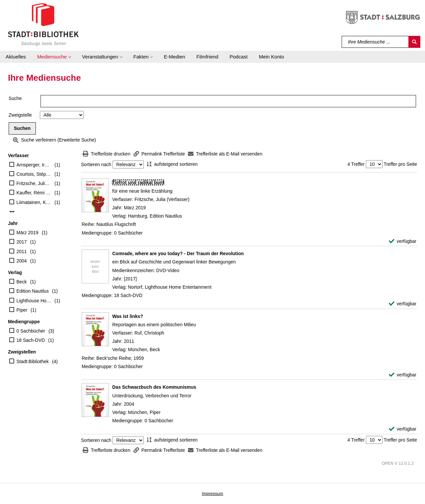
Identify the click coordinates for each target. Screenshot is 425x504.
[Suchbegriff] (375, 42)
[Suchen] (414, 42)
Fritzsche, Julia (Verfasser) (34, 183)
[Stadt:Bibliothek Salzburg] (43, 24)
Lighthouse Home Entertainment (34, 301)
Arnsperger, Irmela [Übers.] (34, 165)
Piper (22, 310)
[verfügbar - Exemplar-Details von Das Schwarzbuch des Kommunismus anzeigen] (403, 429)
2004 (22, 261)
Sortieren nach (96, 164)
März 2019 (28, 233)
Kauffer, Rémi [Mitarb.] (34, 193)
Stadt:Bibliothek (33, 361)
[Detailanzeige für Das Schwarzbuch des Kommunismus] (154, 387)
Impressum (212, 494)
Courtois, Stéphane (34, 174)
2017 (22, 242)
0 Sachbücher (31, 331)
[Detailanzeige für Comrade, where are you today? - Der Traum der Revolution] (178, 253)
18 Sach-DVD (31, 340)
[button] (54, 57)
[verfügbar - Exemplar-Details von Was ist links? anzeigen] (403, 375)
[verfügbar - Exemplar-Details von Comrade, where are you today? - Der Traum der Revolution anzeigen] (403, 304)
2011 (22, 252)
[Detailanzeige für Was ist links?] (128, 316)
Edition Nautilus (33, 291)
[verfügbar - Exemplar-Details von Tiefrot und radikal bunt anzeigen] (403, 241)
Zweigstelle (20, 115)
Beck (22, 282)
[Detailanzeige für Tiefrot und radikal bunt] (138, 182)
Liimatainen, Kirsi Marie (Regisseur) (34, 202)
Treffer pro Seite (400, 164)
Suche (15, 98)
